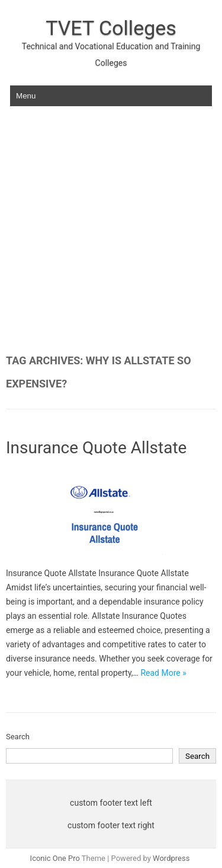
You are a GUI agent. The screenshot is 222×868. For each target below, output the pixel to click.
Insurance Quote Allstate (96, 448)
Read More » (163, 673)
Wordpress (171, 858)
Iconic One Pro (55, 858)
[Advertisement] (111, 238)
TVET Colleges (111, 28)
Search (18, 737)
